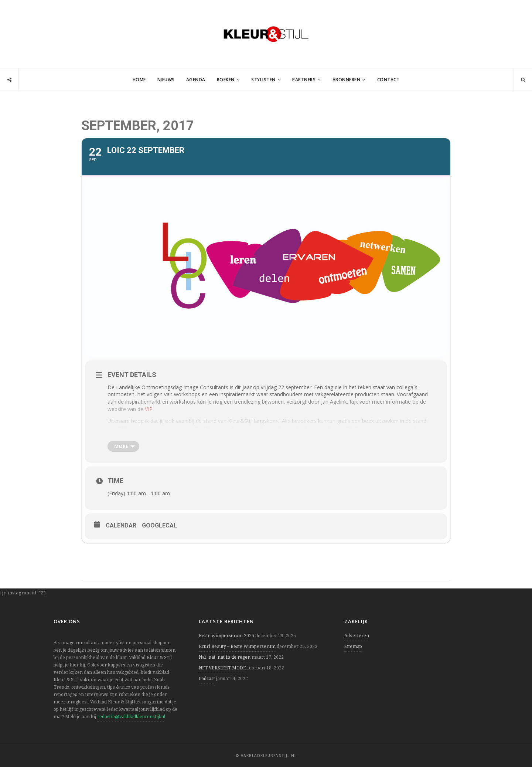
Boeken (226, 80)
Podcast (207, 678)
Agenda (196, 80)
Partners (304, 80)
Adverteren (357, 636)
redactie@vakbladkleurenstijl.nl (131, 717)
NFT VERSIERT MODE (222, 668)
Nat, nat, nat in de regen (225, 657)
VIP (149, 409)
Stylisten (263, 80)
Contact (388, 80)
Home (139, 80)
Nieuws (166, 80)
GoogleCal (159, 525)
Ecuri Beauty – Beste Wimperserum (237, 646)
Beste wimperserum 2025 (226, 636)
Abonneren (347, 80)
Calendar (121, 525)
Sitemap (353, 646)
